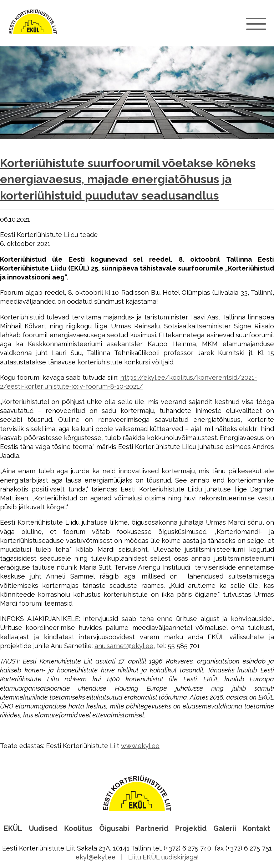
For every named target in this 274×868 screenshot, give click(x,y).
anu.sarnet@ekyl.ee (124, 646)
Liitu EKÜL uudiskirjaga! (163, 857)
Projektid (191, 828)
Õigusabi (114, 828)
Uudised (43, 828)
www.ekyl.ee (140, 746)
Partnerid (152, 828)
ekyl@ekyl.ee (96, 857)
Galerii (225, 828)
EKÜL (13, 828)
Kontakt (257, 828)
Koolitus (78, 828)
